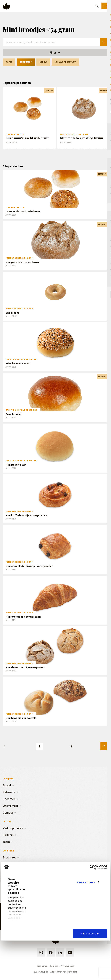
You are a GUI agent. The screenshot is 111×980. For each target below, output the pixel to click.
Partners (8, 835)
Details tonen (86, 882)
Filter (55, 53)
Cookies (54, 966)
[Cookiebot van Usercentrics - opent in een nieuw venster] (92, 867)
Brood (7, 785)
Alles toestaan (90, 934)
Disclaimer (42, 966)
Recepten (9, 799)
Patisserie (9, 792)
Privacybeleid (67, 966)
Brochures (9, 857)
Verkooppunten (13, 828)
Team (6, 841)
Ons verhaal (10, 805)
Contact (8, 812)
